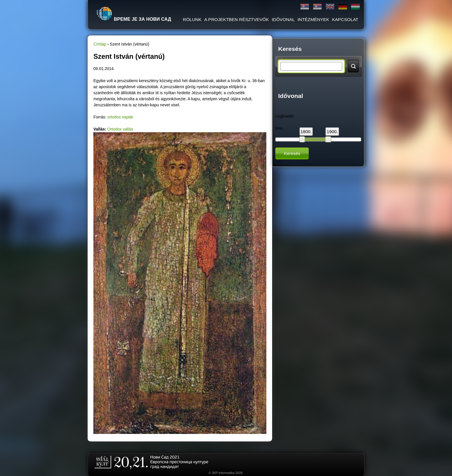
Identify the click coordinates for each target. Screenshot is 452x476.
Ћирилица (305, 7)
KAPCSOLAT (345, 19)
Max (279, 128)
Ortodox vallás (120, 129)
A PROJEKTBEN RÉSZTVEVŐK (237, 19)
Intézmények (313, 19)
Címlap (100, 44)
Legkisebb (285, 116)
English (330, 7)
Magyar (355, 7)
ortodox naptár (120, 117)
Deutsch (343, 7)
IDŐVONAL (283, 19)
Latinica (317, 7)
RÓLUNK (192, 19)
